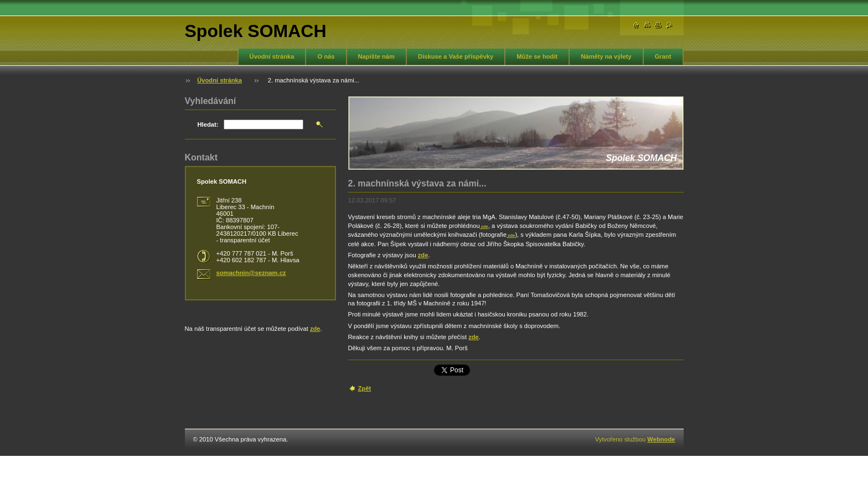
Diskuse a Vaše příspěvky (456, 56)
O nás (326, 56)
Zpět (365, 388)
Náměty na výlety (606, 56)
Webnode (661, 439)
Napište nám (377, 56)
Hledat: (208, 124)
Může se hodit (537, 56)
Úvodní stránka (272, 56)
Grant (663, 56)
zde (484, 227)
